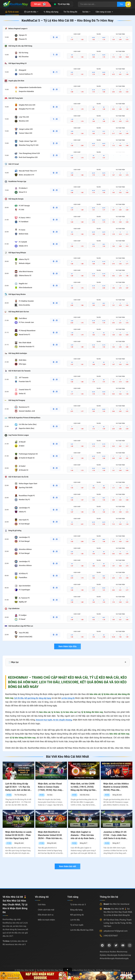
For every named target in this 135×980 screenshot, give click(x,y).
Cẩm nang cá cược (104, 12)
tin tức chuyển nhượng (66, 720)
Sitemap (117, 970)
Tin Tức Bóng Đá (70, 12)
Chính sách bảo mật (46, 910)
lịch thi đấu (20, 698)
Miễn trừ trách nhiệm (46, 920)
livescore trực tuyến (45, 720)
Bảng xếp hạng (51, 12)
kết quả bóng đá (34, 698)
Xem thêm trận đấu (67, 646)
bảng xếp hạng (49, 698)
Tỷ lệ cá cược (12, 12)
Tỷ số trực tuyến (77, 925)
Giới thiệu (42, 905)
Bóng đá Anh (117, 795)
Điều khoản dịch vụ (46, 915)
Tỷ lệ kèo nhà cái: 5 (78, 905)
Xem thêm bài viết (67, 866)
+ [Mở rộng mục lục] (125, 662)
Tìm (118, 4)
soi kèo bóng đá (75, 698)
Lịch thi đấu (31, 12)
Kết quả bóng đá (77, 915)
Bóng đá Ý (84, 843)
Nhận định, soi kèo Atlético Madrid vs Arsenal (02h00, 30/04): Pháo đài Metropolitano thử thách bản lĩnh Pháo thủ (116, 790)
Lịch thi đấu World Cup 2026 (82, 930)
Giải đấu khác (85, 795)
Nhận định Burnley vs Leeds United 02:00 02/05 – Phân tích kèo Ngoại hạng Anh (18, 835)
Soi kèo (86, 12)
